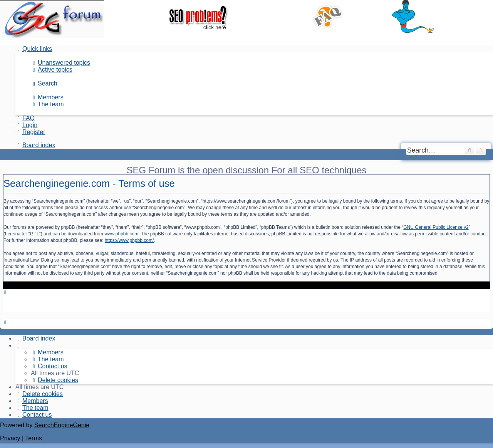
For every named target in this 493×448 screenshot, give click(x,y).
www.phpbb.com (121, 234)
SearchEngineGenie (62, 425)
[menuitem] (60, 63)
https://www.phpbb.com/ (129, 240)
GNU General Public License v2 (436, 227)
